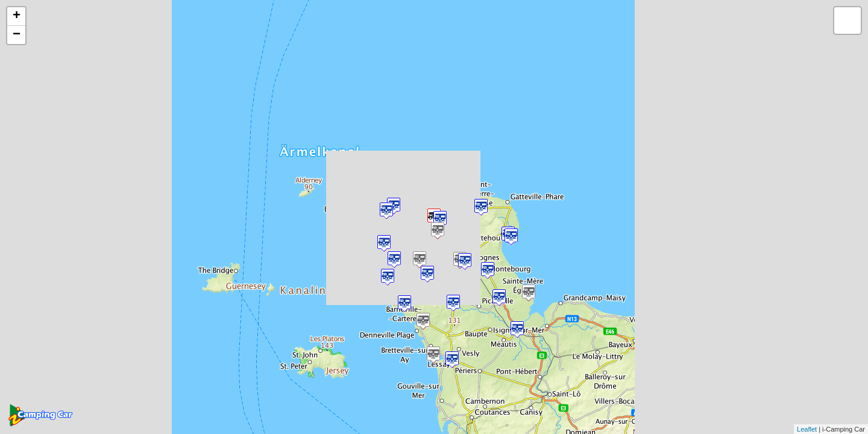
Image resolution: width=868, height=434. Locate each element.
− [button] (17, 35)
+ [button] (17, 16)
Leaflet (807, 429)
